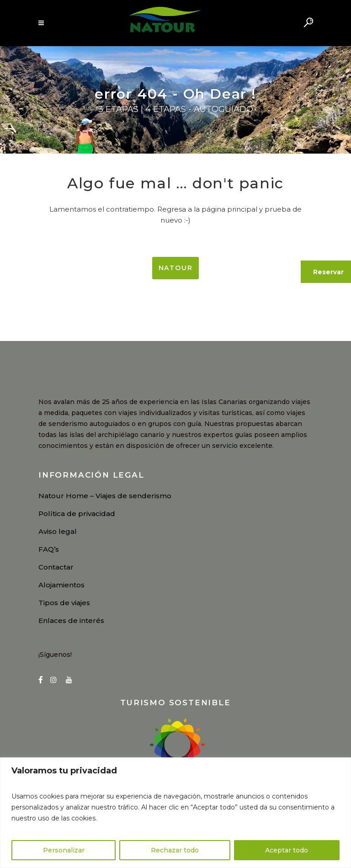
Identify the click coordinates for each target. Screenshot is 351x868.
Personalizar (64, 850)
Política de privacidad (77, 514)
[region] (175, 813)
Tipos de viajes (64, 603)
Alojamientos (61, 585)
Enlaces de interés (71, 620)
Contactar (56, 567)
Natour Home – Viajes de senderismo (105, 496)
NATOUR (176, 268)
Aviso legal (58, 531)
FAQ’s (49, 549)
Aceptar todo (287, 850)
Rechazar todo (175, 850)
